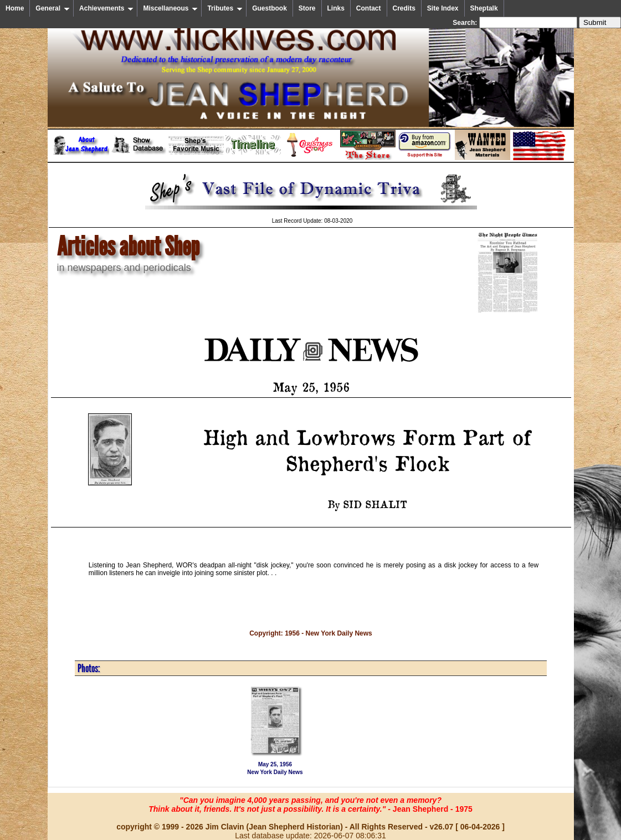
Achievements (106, 8)
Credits (404, 8)
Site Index (443, 8)
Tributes (225, 8)
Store (307, 8)
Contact (369, 8)
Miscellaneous (170, 8)
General (53, 8)
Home (15, 8)
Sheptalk (484, 8)
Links (336, 8)
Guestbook (270, 8)
